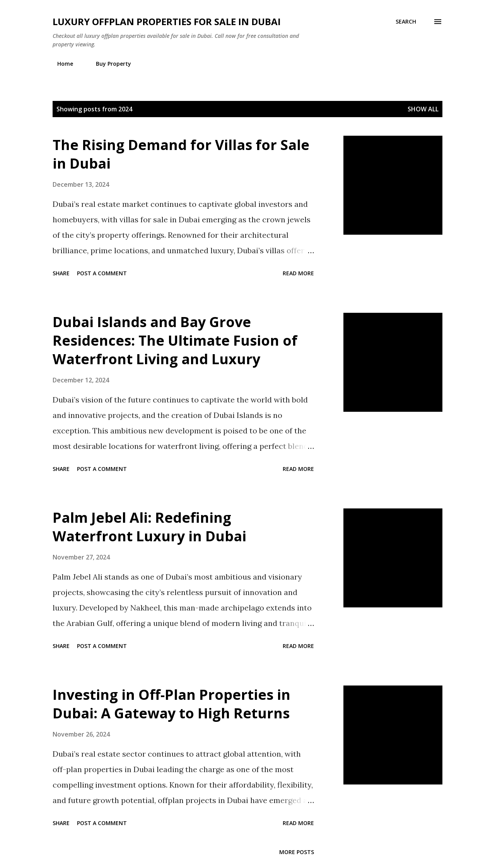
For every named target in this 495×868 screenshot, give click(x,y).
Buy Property (109, 64)
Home (61, 64)
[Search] (406, 22)
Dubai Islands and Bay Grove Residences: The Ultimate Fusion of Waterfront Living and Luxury (175, 340)
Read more (298, 273)
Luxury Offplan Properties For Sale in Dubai (167, 21)
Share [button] (61, 273)
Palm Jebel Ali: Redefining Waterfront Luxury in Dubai (149, 527)
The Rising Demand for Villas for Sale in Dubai (181, 154)
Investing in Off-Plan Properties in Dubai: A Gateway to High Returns (172, 704)
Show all (423, 109)
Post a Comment (102, 273)
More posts (297, 852)
